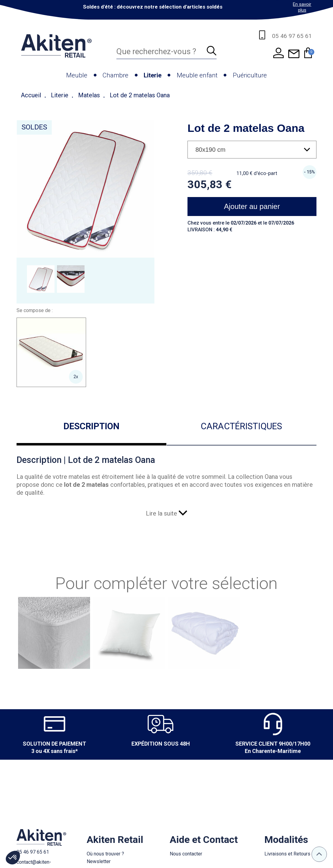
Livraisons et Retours (287, 854)
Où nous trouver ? (105, 854)
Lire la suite (166, 513)
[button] (13, 858)
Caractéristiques (241, 426)
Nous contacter (186, 854)
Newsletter (99, 861)
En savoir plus (302, 7)
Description (91, 426)
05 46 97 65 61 (33, 852)
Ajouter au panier (252, 206)
